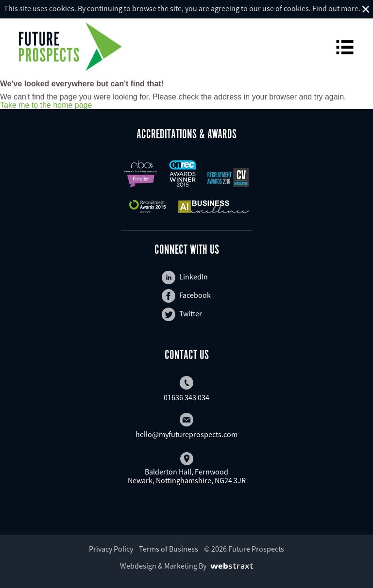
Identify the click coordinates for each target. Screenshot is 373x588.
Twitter (182, 314)
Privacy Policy (111, 549)
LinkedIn (185, 278)
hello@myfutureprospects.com (186, 426)
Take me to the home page (46, 105)
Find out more (335, 8)
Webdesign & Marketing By (163, 566)
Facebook (186, 296)
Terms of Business (169, 549)
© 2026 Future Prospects (244, 549)
